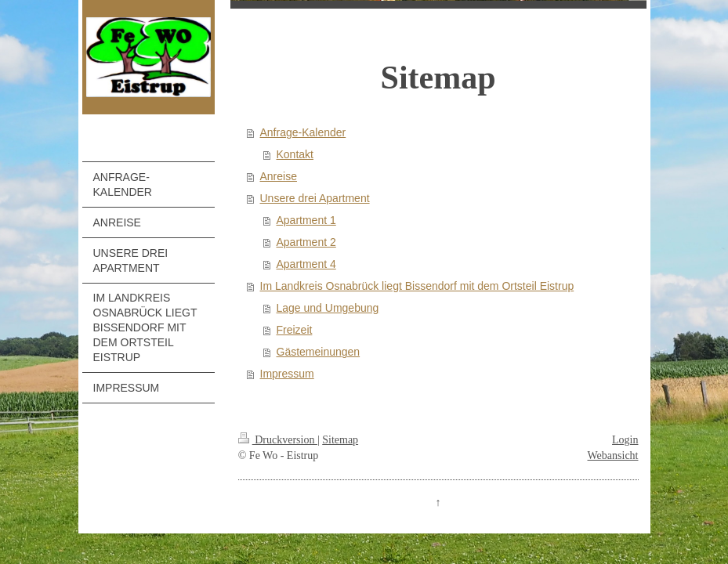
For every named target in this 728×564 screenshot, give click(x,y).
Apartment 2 (306, 242)
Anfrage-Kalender (303, 132)
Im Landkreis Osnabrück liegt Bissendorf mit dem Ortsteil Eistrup (417, 286)
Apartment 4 (306, 264)
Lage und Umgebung (328, 308)
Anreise (279, 176)
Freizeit (295, 330)
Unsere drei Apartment (315, 198)
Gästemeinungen (319, 352)
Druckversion (278, 440)
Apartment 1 (306, 220)
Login (625, 440)
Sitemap (340, 440)
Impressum (287, 374)
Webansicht (613, 456)
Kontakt (295, 154)
